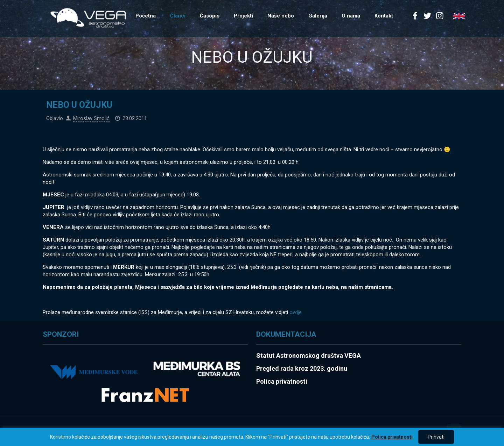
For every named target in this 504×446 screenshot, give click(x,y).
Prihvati (436, 437)
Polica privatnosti (392, 437)
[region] (252, 437)
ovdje (296, 312)
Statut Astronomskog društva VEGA (309, 356)
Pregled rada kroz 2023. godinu (302, 368)
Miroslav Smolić (91, 118)
